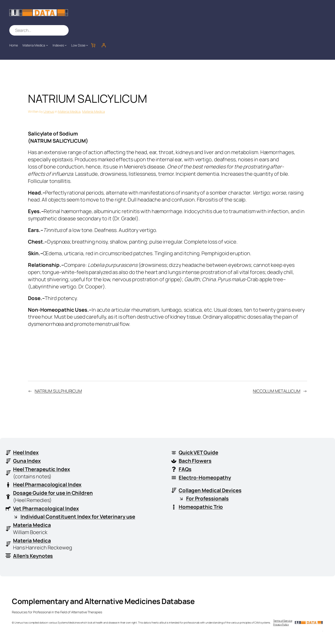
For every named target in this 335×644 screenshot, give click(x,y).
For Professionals (208, 499)
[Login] (104, 45)
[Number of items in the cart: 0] (93, 45)
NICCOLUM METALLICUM (277, 391)
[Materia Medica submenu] (47, 45)
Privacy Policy (281, 624)
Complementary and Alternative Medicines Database (103, 601)
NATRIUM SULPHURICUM (58, 391)
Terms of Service (283, 621)
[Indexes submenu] (66, 45)
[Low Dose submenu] (87, 45)
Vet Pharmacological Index (46, 509)
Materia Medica (69, 111)
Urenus (49, 111)
